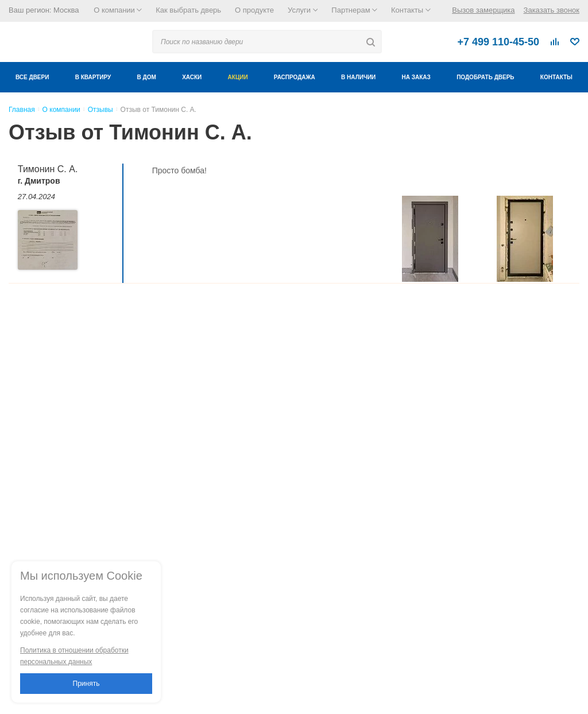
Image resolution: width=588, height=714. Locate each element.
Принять (86, 684)
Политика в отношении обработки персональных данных (74, 656)
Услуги (303, 10)
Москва (66, 10)
